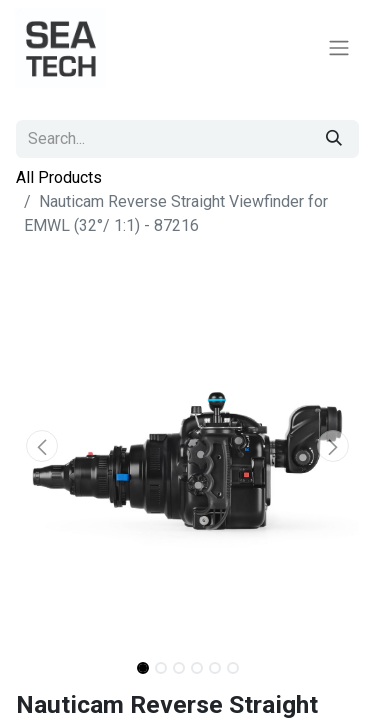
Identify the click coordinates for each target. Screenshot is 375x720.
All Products (59, 177)
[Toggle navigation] (339, 48)
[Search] (334, 139)
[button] (41, 446)
